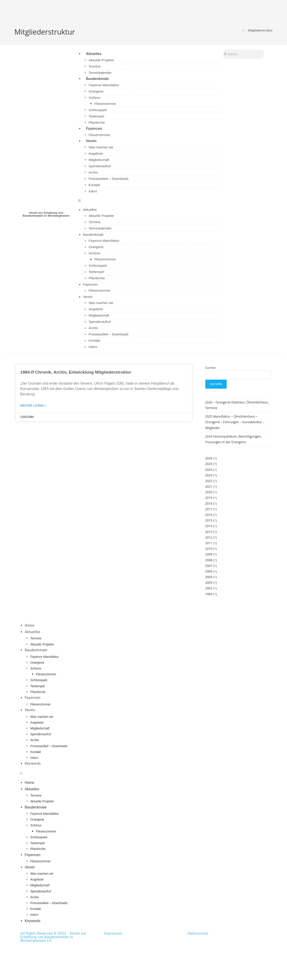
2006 (209, 572)
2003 (209, 583)
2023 (209, 476)
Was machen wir (101, 148)
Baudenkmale (97, 79)
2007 (209, 566)
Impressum (113, 934)
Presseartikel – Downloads (109, 179)
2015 (209, 521)
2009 (209, 555)
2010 (209, 549)
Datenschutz (198, 934)
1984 (209, 594)
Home (29, 626)
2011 (209, 543)
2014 (209, 527)
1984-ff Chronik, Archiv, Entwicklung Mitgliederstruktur (76, 373)
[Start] (243, 30)
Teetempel (96, 116)
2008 (209, 560)
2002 (209, 589)
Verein (91, 141)
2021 (209, 487)
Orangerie (96, 91)
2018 (209, 504)
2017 (209, 510)
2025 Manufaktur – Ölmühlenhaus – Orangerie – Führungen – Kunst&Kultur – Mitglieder (235, 423)
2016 (209, 515)
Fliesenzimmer (105, 104)
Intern (93, 192)
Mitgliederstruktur (260, 30)
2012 (209, 538)
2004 (209, 578)
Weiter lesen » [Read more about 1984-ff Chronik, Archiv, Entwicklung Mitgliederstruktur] (33, 406)
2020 (209, 493)
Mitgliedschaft (99, 160)
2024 (209, 470)
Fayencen (94, 129)
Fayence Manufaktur (104, 85)
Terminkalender (100, 73)
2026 (209, 459)
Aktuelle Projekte (101, 60)
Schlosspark (98, 110)
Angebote (96, 154)
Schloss (95, 98)
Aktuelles (94, 54)
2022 (209, 481)
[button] (150, 201)
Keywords (33, 764)
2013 (209, 532)
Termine (95, 67)
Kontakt (94, 186)
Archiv (93, 173)
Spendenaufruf (100, 167)
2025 (209, 464)
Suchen (211, 368)
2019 (209, 498)
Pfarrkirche (97, 123)
